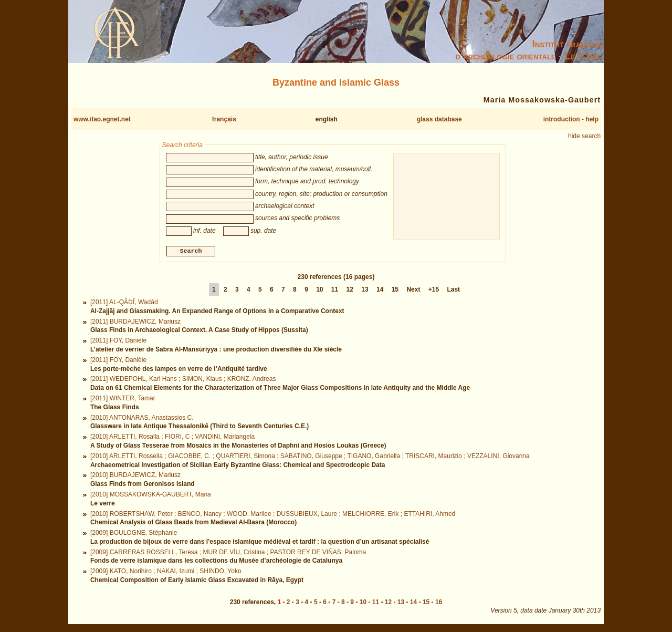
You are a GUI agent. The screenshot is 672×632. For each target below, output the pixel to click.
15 (395, 291)
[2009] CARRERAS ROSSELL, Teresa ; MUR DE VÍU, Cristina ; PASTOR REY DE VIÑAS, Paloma (228, 553)
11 (335, 291)
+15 (434, 291)
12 (350, 291)
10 (319, 291)
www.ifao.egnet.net (102, 119)
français (224, 119)
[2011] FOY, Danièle (118, 342)
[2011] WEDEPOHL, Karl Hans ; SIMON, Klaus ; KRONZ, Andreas (183, 380)
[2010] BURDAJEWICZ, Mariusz (135, 476)
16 (439, 604)
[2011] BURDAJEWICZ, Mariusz (135, 323)
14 (380, 291)
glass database (439, 119)
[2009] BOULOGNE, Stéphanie (134, 534)
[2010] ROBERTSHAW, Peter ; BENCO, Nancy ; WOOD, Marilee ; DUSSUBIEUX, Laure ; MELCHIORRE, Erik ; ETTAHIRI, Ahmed (273, 515)
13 (365, 291)
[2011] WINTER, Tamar (123, 399)
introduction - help (571, 119)
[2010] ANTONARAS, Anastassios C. (142, 419)
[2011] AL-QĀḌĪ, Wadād (124, 304)
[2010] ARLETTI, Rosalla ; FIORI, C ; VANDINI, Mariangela (172, 438)
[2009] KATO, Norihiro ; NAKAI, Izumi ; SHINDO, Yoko (166, 573)
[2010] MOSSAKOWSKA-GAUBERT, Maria (151, 495)
